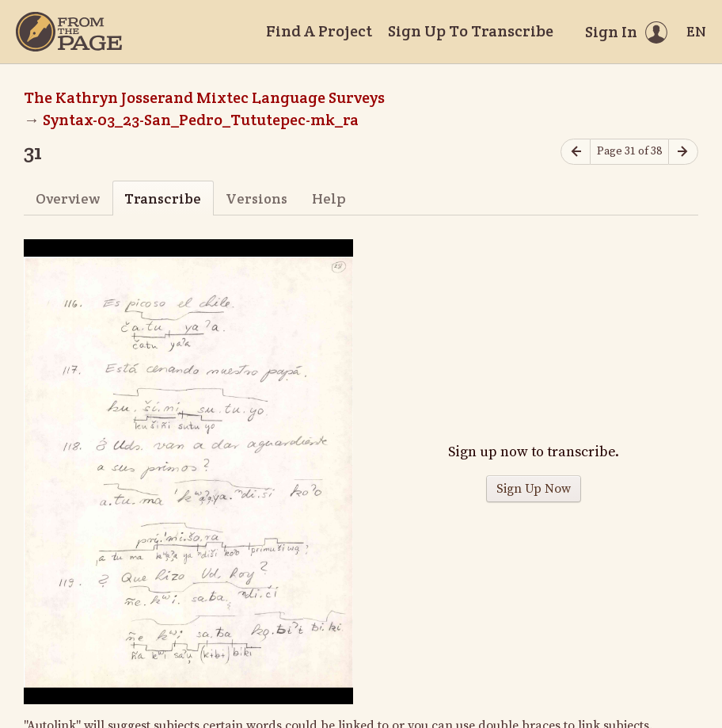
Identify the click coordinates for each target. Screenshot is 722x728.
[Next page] (683, 152)
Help (329, 198)
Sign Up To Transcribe (471, 31)
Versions (256, 198)
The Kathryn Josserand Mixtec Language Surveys (204, 97)
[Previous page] (576, 152)
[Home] (69, 32)
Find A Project (319, 31)
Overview (68, 198)
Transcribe (163, 198)
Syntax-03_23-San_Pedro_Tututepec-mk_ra (201, 120)
